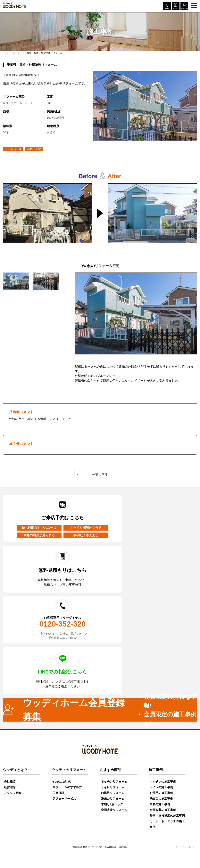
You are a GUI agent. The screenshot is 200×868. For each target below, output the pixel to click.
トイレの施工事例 (161, 787)
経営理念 (10, 787)
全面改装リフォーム (114, 810)
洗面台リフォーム (113, 799)
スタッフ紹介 (13, 793)
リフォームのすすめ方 (67, 787)
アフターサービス (64, 799)
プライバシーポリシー (186, 847)
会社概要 (10, 781)
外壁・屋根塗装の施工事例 (167, 816)
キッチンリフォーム (114, 781)
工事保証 (58, 793)
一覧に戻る (100, 475)
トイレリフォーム (113, 787)
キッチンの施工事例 (163, 781)
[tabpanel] (136, 330)
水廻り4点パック (112, 804)
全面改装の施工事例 (163, 810)
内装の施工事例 (160, 804)
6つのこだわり (62, 781)
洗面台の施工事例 (161, 799)
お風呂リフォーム (113, 793)
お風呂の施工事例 (161, 793)
